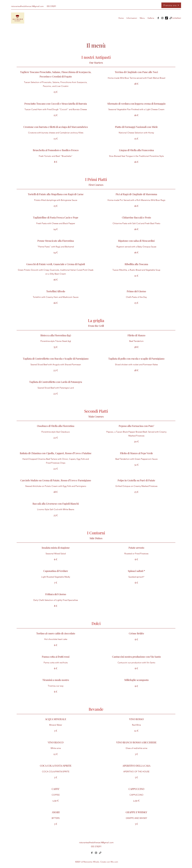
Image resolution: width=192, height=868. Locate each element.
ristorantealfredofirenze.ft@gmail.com (27, 6)
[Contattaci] (176, 18)
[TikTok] (167, 18)
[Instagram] (162, 18)
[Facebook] (158, 18)
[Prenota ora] (171, 5)
